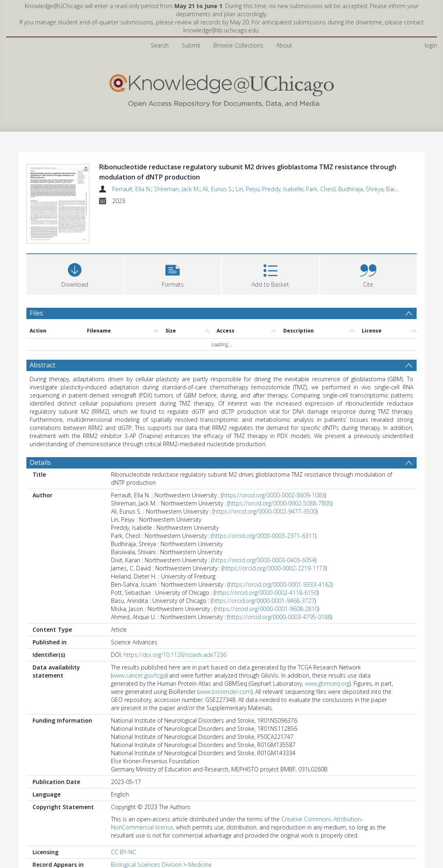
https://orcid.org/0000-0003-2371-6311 (264, 536)
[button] (173, 273)
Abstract (42, 365)
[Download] (75, 273)
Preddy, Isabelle (283, 189)
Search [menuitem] (160, 45)
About (284, 45)
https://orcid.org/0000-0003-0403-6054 (264, 560)
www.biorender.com (225, 692)
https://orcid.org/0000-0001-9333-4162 (280, 584)
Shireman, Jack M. (177, 189)
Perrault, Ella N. (132, 189)
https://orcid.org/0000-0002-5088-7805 (280, 503)
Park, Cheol (321, 189)
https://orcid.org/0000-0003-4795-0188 (280, 617)
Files (36, 313)
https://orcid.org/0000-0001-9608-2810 (267, 609)
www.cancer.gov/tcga (139, 675)
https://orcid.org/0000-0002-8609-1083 (274, 495)
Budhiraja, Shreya (361, 189)
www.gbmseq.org (327, 683)
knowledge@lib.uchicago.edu (221, 30)
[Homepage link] (221, 89)
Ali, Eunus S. (218, 189)
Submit (191, 45)
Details (40, 462)
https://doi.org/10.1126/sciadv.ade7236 (175, 655)
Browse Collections (238, 45)
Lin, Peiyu (248, 189)
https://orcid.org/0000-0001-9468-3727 (263, 601)
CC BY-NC (124, 852)
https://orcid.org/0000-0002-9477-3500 (265, 511)
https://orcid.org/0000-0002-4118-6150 (266, 593)
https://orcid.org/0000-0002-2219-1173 (274, 568)
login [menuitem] (431, 45)
